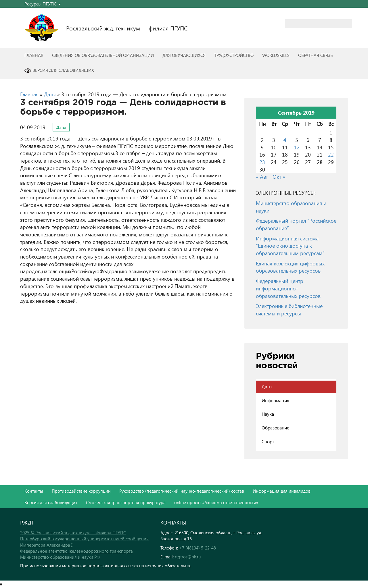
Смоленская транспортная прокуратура (126, 502)
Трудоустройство (234, 55)
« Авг (262, 177)
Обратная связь (316, 55)
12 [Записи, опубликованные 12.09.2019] (297, 147)
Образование (275, 428)
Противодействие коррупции (81, 491)
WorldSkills (276, 55)
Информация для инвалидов (282, 491)
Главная (34, 55)
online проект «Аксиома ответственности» (216, 502)
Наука (268, 414)
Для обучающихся (184, 55)
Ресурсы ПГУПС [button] (43, 4)
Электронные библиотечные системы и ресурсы (289, 310)
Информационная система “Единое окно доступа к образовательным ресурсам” (290, 246)
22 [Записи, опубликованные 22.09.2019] (331, 154)
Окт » (279, 177)
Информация (275, 400)
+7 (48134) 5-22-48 (198, 548)
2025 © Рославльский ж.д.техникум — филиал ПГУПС (73, 533)
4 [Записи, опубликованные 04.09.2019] (285, 140)
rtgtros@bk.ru (188, 557)
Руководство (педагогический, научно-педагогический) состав (182, 491)
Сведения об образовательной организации (103, 55)
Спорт (268, 441)
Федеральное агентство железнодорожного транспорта (76, 551)
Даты (50, 94)
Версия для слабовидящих (59, 71)
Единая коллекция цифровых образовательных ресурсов (290, 267)
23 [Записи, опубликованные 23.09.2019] (262, 162)
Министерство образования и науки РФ (60, 557)
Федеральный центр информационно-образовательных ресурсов (288, 288)
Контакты (34, 491)
